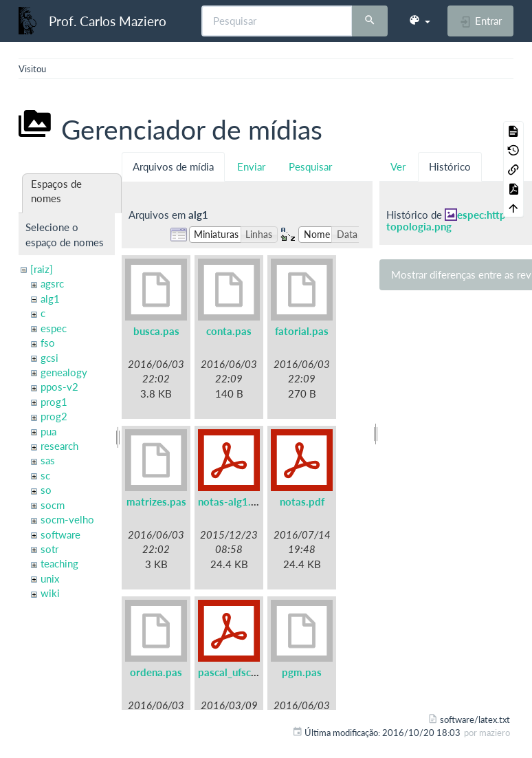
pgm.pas (302, 672)
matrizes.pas (156, 501)
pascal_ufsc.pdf (234, 672)
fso (48, 343)
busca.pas (156, 331)
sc (45, 475)
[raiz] (42, 269)
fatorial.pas (302, 331)
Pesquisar (310, 166)
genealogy (64, 372)
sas (48, 460)
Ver (398, 166)
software (60, 534)
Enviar (251, 166)
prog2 (54, 416)
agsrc (52, 283)
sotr (49, 549)
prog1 (54, 402)
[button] (419, 21)
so (46, 490)
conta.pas (229, 331)
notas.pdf (302, 501)
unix (50, 578)
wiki (50, 593)
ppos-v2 (59, 387)
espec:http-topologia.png (448, 220)
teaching (59, 563)
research (59, 446)
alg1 (50, 299)
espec (54, 328)
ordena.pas (156, 672)
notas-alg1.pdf (232, 501)
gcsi (49, 358)
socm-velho (67, 519)
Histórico (450, 166)
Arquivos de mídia (173, 166)
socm (53, 505)
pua (48, 431)
